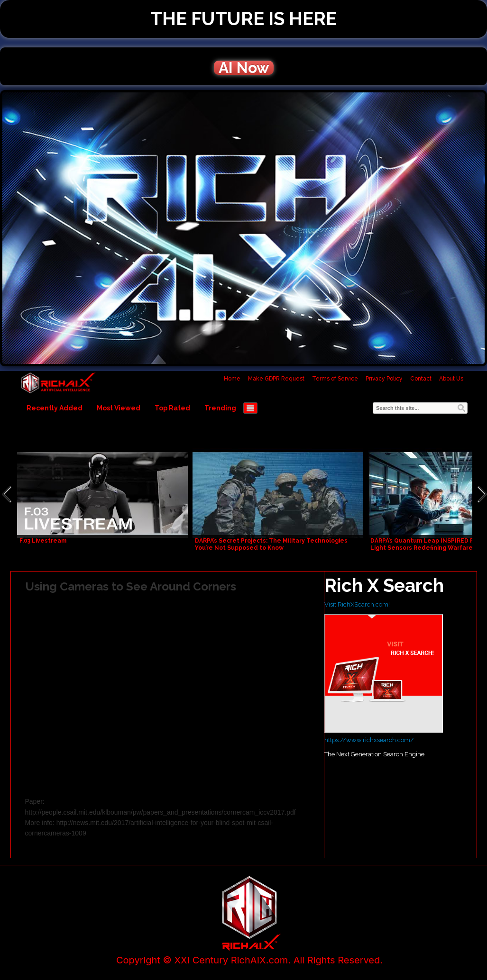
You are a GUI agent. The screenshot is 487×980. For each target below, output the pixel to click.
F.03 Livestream (43, 541)
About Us (451, 379)
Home (232, 379)
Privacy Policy (384, 379)
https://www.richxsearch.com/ (369, 740)
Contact (421, 379)
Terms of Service (335, 379)
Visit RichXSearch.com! (357, 604)
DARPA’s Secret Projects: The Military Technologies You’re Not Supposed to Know (271, 544)
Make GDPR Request (276, 379)
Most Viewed (119, 408)
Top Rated (172, 408)
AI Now (244, 68)
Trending (220, 408)
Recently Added (55, 408)
